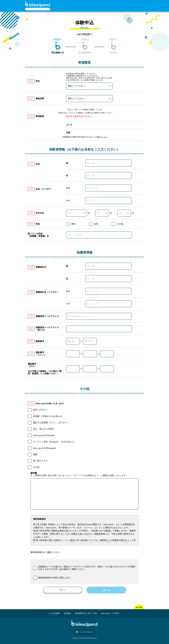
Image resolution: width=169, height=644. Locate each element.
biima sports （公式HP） (111, 613)
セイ (68, 188)
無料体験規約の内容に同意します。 (55, 578)
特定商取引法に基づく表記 (86, 613)
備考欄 (34, 473)
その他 (36, 467)
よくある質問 (54, 613)
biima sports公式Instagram (45, 448)
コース (69, 125)
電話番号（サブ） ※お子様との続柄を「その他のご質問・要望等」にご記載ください (45, 369)
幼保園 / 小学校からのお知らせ (48, 416)
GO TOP (140, 607)
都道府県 (40, 99)
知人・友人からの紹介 (44, 429)
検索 (35, 454)
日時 (68, 133)
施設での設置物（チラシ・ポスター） (51, 423)
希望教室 (36, 116)
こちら (105, 137)
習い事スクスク (40, 461)
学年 (38, 81)
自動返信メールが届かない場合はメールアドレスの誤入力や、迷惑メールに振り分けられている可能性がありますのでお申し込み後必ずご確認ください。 (87, 568)
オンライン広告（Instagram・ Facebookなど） (54, 442)
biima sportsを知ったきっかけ (50, 403)
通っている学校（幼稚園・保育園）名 (38, 235)
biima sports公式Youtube (44, 435)
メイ (68, 201)
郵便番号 (40, 341)
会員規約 (67, 613)
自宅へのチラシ (40, 410)
